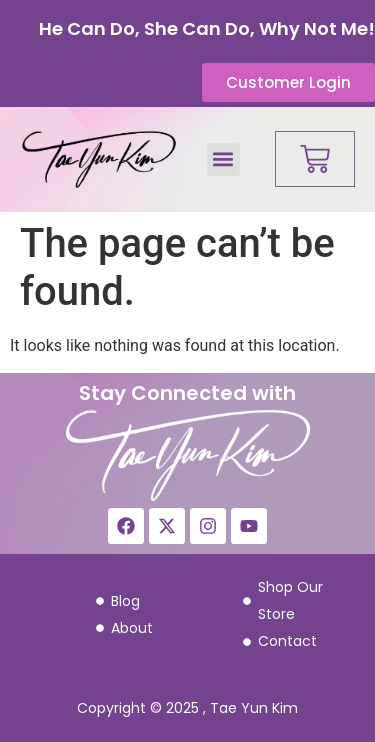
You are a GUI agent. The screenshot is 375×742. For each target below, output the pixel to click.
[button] (223, 159)
